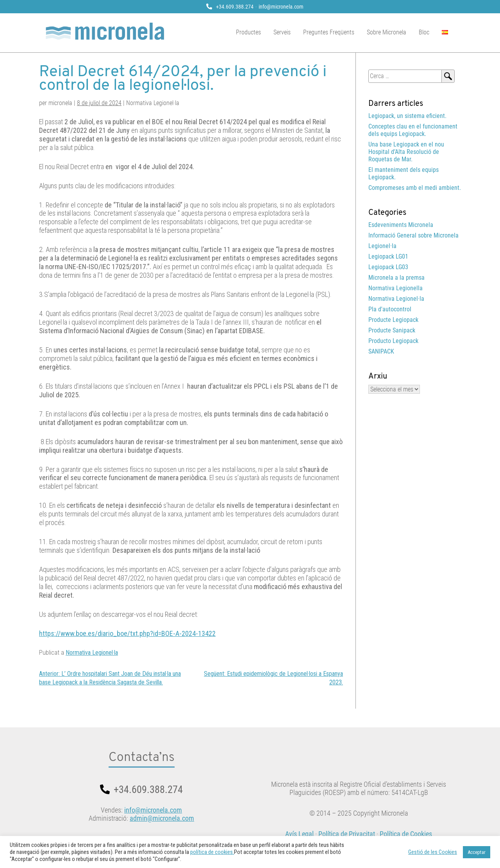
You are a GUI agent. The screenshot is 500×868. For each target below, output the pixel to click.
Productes (255, 32)
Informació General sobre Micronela (413, 235)
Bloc (431, 32)
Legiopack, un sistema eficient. (407, 116)
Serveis (289, 32)
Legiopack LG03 (388, 267)
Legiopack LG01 (388, 256)
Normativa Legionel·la (92, 653)
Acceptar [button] (477, 852)
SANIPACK (381, 351)
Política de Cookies (406, 834)
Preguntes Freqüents (335, 32)
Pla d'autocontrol (390, 309)
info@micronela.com (281, 7)
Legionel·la (382, 246)
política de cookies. (212, 852)
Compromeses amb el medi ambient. (415, 188)
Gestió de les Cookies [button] (433, 852)
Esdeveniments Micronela (401, 225)
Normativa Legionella (396, 288)
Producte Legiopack (393, 320)
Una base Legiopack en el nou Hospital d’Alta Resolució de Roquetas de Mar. (406, 152)
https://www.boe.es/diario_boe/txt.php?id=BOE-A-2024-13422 (127, 633)
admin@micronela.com (162, 818)
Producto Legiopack (393, 341)
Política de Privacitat (347, 834)
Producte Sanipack (392, 330)
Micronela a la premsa (396, 278)
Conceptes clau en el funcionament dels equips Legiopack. (413, 130)
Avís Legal (299, 834)
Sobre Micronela (393, 32)
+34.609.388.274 (235, 7)
